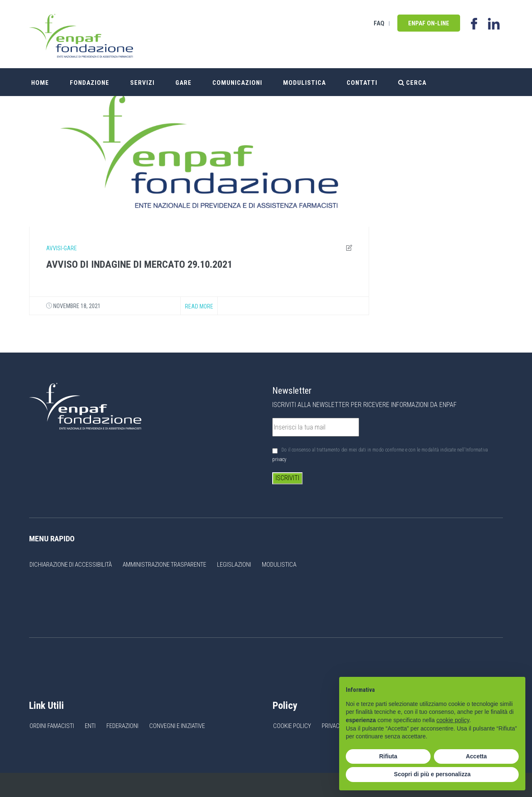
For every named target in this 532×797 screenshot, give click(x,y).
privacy (279, 459)
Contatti (362, 82)
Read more (199, 306)
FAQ (379, 23)
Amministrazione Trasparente (164, 565)
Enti (90, 726)
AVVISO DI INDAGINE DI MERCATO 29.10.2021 (139, 264)
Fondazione (90, 82)
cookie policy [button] (453, 720)
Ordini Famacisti (52, 726)
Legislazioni (234, 565)
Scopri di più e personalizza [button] (432, 774)
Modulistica (304, 82)
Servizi (142, 82)
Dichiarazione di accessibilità (71, 565)
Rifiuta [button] (388, 756)
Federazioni (122, 726)
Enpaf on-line (429, 23)
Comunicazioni (237, 82)
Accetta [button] (477, 756)
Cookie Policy (292, 726)
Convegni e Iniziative (177, 726)
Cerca (412, 82)
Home (40, 82)
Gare (183, 82)
